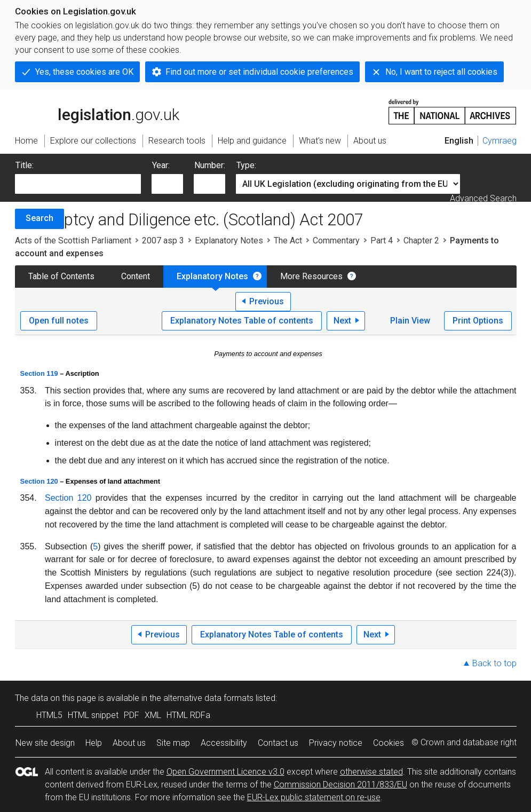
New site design (45, 743)
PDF (132, 715)
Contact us (278, 743)
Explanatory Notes (229, 241)
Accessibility (224, 743)
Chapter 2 (421, 241)
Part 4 (382, 241)
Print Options (478, 321)
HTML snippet (93, 715)
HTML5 (49, 715)
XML (153, 715)
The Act (288, 241)
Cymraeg (500, 141)
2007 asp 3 (163, 241)
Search (39, 218)
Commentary (336, 241)
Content (136, 276)
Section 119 (39, 373)
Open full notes (59, 321)
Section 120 (39, 481)
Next (342, 321)
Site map (173, 743)
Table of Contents (61, 276)
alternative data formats (208, 698)
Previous (267, 301)
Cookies (389, 743)
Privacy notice (336, 743)
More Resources (311, 276)
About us (129, 743)
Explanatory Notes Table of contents (242, 321)
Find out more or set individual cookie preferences (259, 72)
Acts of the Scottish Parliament (73, 241)
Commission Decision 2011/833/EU (340, 785)
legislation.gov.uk (97, 111)
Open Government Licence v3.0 (225, 772)
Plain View (410, 321)
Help (94, 743)
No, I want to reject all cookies (441, 72)
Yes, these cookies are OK (84, 72)
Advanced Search (483, 198)
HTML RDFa (188, 715)
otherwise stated (371, 772)
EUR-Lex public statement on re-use (314, 797)
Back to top (494, 663)
